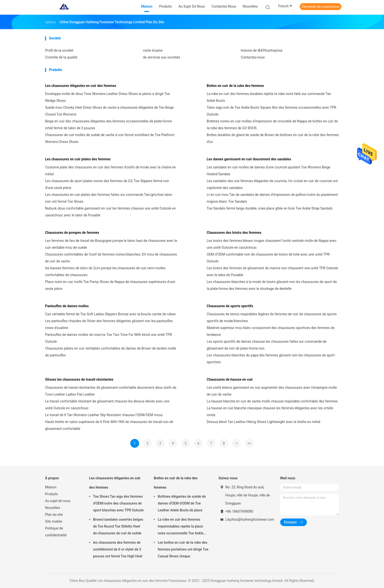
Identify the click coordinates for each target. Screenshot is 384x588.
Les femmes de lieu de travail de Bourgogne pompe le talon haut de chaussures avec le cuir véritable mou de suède (111, 244)
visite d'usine (153, 50)
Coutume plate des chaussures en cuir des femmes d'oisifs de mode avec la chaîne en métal (110, 171)
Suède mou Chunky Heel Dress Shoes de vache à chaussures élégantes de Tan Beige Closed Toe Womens (109, 111)
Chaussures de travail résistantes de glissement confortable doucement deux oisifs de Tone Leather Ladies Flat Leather (111, 391)
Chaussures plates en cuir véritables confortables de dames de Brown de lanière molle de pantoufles (111, 352)
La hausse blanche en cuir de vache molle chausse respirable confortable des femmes (272, 401)
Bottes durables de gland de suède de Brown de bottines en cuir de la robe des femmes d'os (273, 138)
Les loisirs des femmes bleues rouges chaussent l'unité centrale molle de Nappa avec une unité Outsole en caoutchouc (272, 244)
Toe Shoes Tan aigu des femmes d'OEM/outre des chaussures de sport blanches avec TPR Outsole (118, 503)
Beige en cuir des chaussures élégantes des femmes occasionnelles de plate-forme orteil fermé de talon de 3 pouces (108, 125)
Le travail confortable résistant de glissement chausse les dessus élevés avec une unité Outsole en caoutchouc (107, 405)
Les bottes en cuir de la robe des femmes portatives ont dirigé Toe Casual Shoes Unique (183, 549)
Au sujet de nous (58, 501)
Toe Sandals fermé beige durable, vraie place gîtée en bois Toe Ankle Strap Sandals (270, 208)
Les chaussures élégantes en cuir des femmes (81, 86)
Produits (51, 494)
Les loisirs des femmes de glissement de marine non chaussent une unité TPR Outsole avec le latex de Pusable (272, 271)
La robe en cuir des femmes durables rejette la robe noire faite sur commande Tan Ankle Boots (269, 97)
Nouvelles (53, 508)
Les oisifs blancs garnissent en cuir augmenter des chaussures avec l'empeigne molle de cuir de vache (272, 391)
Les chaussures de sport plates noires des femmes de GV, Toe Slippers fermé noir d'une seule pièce (107, 184)
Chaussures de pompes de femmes (72, 233)
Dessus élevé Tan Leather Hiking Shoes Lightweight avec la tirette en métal (264, 422)
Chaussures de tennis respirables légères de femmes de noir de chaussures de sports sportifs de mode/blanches (272, 318)
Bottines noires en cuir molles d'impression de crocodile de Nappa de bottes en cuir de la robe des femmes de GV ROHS (272, 125)
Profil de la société (59, 50)
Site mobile (54, 521)
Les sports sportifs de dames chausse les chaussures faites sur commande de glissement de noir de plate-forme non (267, 345)
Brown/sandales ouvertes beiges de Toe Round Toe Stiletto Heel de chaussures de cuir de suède (118, 526)
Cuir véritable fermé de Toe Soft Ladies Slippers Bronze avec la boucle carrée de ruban (110, 314)
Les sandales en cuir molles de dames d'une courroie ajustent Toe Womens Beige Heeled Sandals (269, 171)
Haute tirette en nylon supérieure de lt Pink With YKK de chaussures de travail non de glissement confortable (109, 425)
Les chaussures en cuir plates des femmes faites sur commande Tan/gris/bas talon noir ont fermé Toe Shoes (109, 198)
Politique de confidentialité (56, 532)
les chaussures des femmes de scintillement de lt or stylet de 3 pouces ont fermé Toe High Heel (118, 549)
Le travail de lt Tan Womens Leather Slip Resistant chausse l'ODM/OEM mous (104, 415)
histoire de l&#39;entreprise (262, 50)
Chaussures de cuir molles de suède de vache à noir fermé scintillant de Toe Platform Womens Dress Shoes (110, 138)
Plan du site (54, 515)
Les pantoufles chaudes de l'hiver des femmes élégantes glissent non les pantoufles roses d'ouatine (109, 324)
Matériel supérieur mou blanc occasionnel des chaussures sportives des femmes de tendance (271, 331)
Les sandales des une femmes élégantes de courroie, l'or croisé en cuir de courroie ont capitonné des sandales (272, 184)
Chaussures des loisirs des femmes (234, 233)
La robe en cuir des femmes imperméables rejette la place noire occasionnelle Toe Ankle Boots (181, 527)
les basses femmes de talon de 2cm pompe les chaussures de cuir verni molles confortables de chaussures (105, 271)
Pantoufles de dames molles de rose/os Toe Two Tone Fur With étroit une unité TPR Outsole (108, 338)
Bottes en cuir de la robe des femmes (235, 86)
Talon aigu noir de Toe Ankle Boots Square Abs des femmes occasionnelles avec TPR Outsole (271, 111)
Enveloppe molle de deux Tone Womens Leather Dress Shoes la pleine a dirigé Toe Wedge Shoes (107, 97)
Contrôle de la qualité (61, 57)
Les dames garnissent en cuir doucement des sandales (249, 159)
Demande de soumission (321, 7)
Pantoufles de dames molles (67, 306)
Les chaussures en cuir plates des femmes (78, 159)
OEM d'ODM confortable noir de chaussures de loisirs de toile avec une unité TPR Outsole (268, 258)
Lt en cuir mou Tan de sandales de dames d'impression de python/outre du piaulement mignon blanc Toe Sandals (272, 198)
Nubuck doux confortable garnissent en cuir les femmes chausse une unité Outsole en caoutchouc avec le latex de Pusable (110, 212)
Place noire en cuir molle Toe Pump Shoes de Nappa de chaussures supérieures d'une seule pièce (110, 285)
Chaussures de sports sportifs (230, 306)
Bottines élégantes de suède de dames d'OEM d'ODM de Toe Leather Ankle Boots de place (182, 503)
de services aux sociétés (162, 57)
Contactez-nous (253, 57)
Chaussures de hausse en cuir (230, 379)
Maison (51, 487)
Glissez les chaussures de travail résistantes (79, 379)
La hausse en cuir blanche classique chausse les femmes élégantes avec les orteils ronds (270, 412)
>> (249, 443)
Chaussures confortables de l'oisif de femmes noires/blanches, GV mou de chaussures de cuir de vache (111, 258)
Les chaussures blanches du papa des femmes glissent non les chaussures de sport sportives (271, 359)
